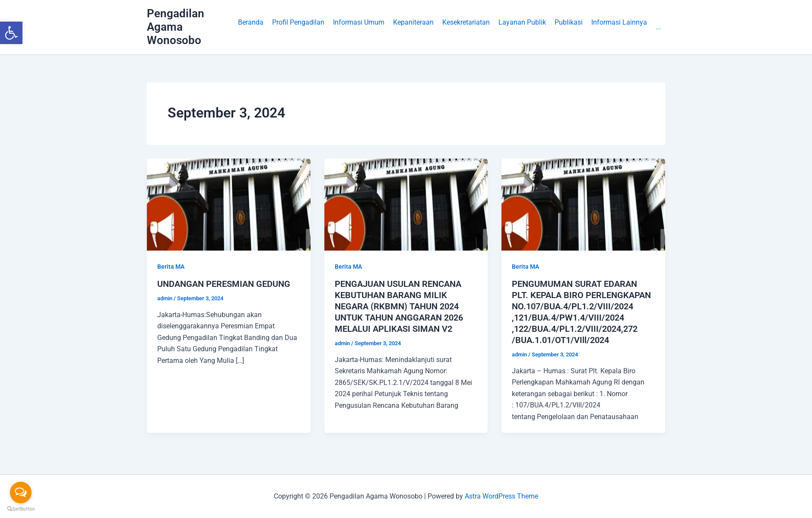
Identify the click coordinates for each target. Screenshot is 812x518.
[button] (298, 27)
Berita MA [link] (171, 267)
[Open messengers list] (21, 493)
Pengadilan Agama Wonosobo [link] (176, 27)
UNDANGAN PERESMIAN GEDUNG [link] (224, 284)
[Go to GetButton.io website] (21, 509)
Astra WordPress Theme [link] (501, 496)
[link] (11, 33)
